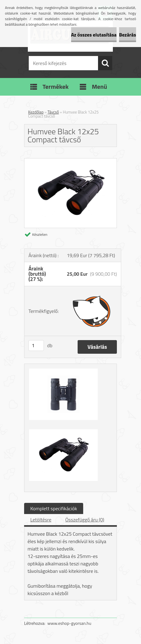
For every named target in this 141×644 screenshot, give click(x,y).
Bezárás (128, 35)
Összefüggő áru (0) (85, 520)
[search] (105, 63)
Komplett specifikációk (54, 508)
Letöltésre (41, 520)
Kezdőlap (36, 112)
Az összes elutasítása (94, 35)
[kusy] (36, 346)
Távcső (53, 112)
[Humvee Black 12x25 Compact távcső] (70, 161)
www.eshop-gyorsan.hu (69, 623)
